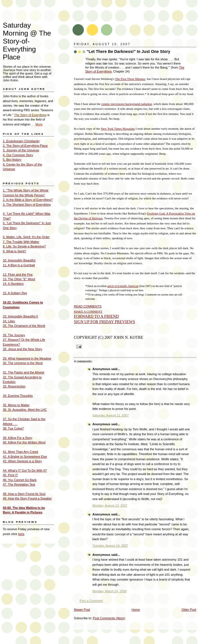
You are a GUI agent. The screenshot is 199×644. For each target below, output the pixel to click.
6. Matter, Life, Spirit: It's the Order (26, 237)
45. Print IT (10, 475)
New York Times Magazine (118, 129)
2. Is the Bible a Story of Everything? (28, 200)
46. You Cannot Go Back (20, 480)
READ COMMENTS (88, 306)
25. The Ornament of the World (24, 326)
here (21, 534)
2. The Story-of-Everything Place (25, 146)
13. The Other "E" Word (19, 279)
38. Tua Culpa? (13, 428)
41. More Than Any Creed (20, 452)
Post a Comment (91, 601)
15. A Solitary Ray (15, 293)
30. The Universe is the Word (23, 363)
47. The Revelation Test (19, 484)
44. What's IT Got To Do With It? (25, 470)
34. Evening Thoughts (18, 396)
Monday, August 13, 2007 (110, 505)
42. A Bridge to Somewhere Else (25, 457)
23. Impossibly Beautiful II (20, 316)
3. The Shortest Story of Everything (27, 205)
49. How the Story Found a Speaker (27, 498)
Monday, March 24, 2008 (109, 591)
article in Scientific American (123, 286)
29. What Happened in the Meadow (27, 358)
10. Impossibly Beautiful (19, 260)
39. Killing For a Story (18, 438)
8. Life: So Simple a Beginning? (24, 246)
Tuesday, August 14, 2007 (110, 546)
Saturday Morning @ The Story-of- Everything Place (27, 41)
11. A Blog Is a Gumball (19, 265)
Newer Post (82, 610)
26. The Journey (14, 335)
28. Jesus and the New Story (22, 349)
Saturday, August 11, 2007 (111, 415)
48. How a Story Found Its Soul (24, 494)
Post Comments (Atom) (109, 618)
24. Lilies (9, 321)
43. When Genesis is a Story (22, 461)
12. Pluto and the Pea (18, 274)
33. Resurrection (14, 386)
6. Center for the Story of (20, 164)
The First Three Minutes (130, 79)
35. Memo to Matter (16, 405)
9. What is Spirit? (14, 251)
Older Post (189, 610)
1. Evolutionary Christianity (21, 141)
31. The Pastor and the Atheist (23, 372)
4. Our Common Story (18, 155)
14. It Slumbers (13, 284)
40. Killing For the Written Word (24, 442)
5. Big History (12, 160)
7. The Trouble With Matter (21, 242)
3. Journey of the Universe (21, 150)
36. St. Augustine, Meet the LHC (25, 410)
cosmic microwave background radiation (127, 104)
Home (136, 610)
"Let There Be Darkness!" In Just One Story (128, 51)
